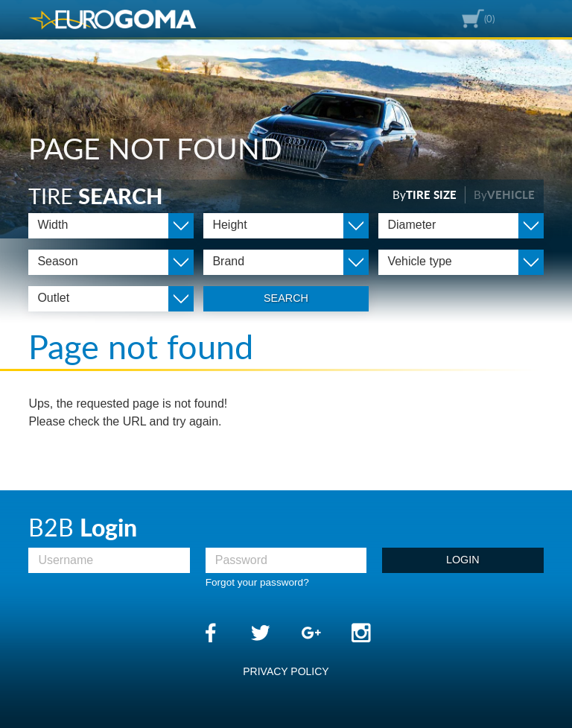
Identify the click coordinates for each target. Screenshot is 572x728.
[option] (286, 119)
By (425, 194)
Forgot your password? (257, 582)
